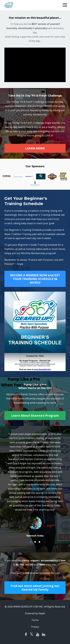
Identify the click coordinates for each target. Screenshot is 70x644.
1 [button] (31, 542)
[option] (35, 485)
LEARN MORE (35, 148)
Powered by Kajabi (35, 613)
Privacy (35, 627)
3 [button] (39, 542)
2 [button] (35, 542)
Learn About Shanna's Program (35, 416)
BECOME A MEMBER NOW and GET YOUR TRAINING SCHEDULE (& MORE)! (35, 279)
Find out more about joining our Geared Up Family (35, 588)
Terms (35, 620)
